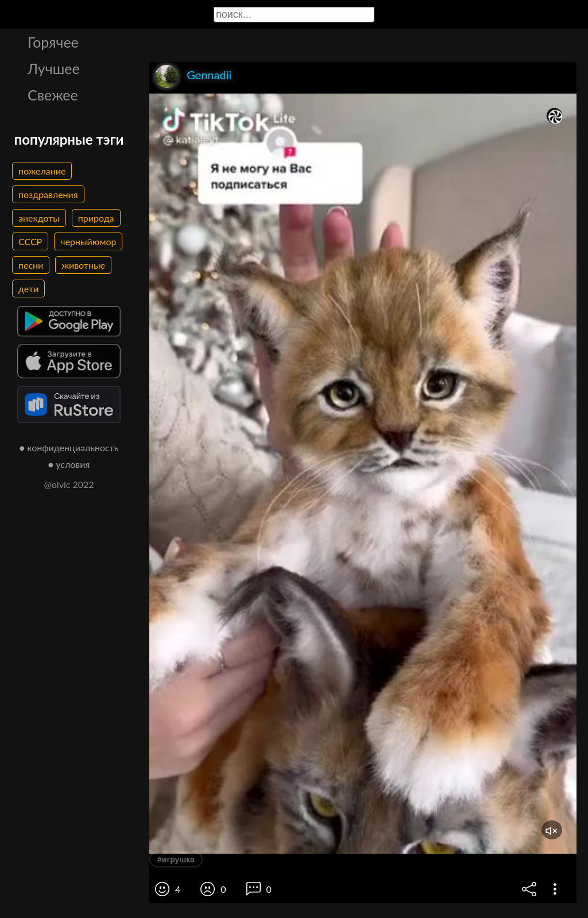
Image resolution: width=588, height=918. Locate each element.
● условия (69, 464)
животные (83, 265)
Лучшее (54, 68)
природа (96, 218)
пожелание (42, 171)
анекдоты (39, 218)
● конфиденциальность (69, 448)
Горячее (53, 42)
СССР (30, 241)
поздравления (48, 194)
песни (31, 265)
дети (28, 288)
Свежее (53, 95)
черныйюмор (88, 241)
